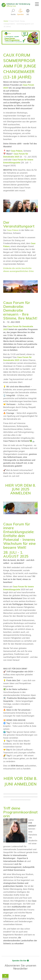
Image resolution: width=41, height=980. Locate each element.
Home (6, 21)
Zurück (5, 976)
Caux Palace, (17, 151)
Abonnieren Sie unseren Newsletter (20, 967)
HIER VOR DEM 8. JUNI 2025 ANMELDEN (20, 489)
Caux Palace (13, 230)
